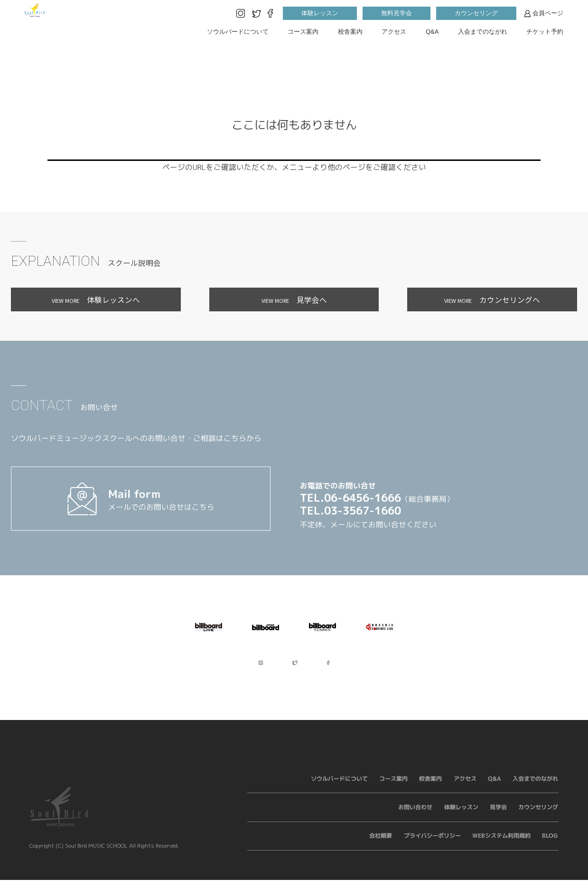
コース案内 (303, 32)
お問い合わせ (416, 815)
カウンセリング (476, 13)
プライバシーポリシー (432, 844)
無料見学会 (397, 13)
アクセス (394, 32)
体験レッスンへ (96, 299)
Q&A (432, 32)
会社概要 (381, 844)
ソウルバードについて (238, 32)
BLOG (551, 844)
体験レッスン (320, 13)
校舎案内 (350, 32)
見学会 (498, 815)
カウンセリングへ (492, 299)
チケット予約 (545, 32)
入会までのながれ (483, 32)
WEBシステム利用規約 (501, 844)
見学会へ (294, 299)
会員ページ (544, 13)
